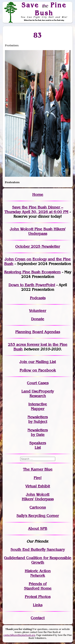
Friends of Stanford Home (38, 586)
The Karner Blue (38, 469)
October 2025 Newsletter (38, 247)
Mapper (38, 409)
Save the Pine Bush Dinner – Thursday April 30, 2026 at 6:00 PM (36, 210)
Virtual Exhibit (38, 486)
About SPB (38, 529)
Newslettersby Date (38, 432)
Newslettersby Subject (38, 419)
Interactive (38, 404)
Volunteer (38, 311)
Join (23, 362)
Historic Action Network (38, 573)
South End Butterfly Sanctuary (38, 550)
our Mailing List (41, 362)
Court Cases (38, 383)
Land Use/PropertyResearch (38, 394)
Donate (38, 319)
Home (38, 195)
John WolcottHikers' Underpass (38, 497)
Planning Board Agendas (38, 332)
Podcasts (38, 298)
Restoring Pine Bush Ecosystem (32, 272)
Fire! (38, 478)
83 (38, 35)
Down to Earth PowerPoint (32, 285)
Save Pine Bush (44, 9)
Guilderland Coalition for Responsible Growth (38, 560)
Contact (38, 618)
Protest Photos (38, 597)
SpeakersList (38, 445)
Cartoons (38, 507)
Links (38, 605)
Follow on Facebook (38, 370)
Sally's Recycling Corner (38, 516)
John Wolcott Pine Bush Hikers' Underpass (38, 231)
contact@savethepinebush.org (19, 635)
